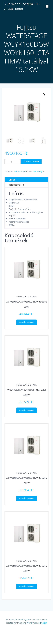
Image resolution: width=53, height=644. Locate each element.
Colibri (44, 623)
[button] (44, 95)
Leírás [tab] (12, 180)
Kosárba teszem (31, 161)
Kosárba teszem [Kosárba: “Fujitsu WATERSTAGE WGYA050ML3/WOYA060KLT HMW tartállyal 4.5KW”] (26, 586)
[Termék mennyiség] (13, 162)
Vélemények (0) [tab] (17, 185)
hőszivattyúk (20, 172)
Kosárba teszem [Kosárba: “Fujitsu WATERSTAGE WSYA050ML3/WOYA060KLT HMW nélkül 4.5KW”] (26, 410)
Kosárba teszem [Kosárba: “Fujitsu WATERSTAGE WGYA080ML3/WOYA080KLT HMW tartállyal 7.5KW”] (26, 498)
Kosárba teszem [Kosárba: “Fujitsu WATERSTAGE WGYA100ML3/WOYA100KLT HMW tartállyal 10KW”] (26, 322)
